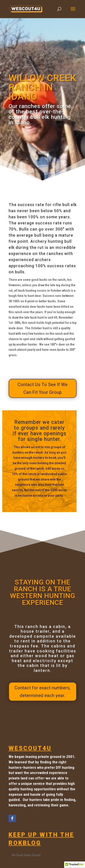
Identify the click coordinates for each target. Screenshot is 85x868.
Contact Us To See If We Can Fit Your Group (42, 388)
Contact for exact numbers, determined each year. (42, 692)
